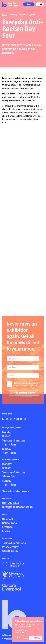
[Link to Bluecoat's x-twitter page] (7, 420)
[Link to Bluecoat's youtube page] (18, 420)
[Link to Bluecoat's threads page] (25, 420)
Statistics (18, 633)
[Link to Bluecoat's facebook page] (3, 420)
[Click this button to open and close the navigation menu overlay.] (41, 4)
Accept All (36, 638)
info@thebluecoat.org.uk (18, 508)
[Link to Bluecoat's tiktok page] (14, 420)
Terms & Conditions (14, 544)
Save (25, 638)
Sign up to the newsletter (25, 394)
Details (17, 638)
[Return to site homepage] (4, 5)
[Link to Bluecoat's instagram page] (11, 420)
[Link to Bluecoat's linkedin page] (22, 420)
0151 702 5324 (11, 504)
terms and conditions (29, 386)
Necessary (22, 630)
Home (5, 15)
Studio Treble (12, 640)
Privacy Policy (10, 548)
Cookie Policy (10, 552)
